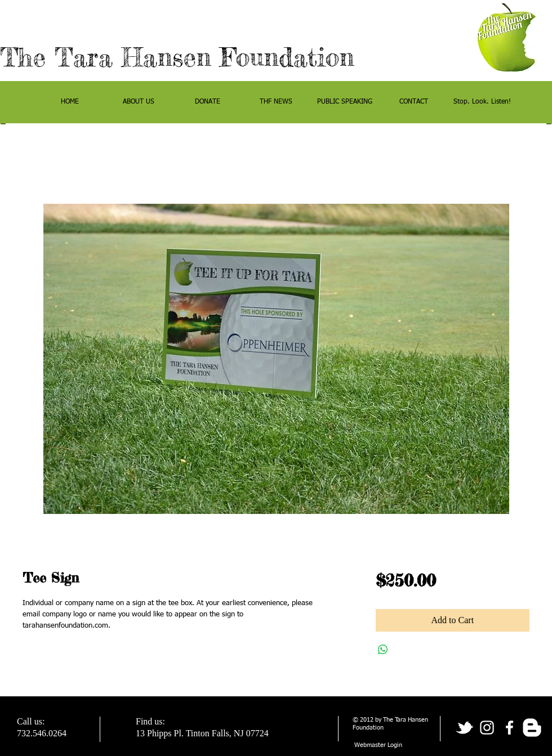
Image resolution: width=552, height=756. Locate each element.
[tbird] (464, 728)
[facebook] (509, 728)
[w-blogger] (532, 728)
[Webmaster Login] (378, 746)
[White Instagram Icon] (487, 728)
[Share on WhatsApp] (383, 650)
